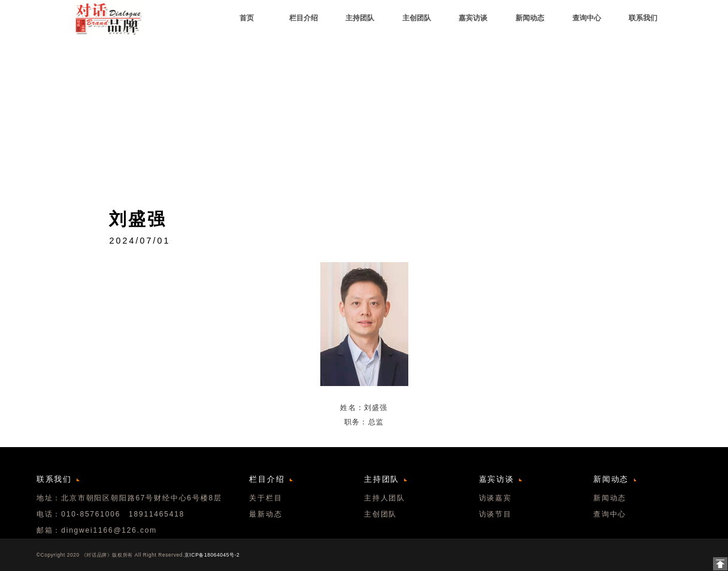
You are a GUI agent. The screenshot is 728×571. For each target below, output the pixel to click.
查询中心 (610, 514)
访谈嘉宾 (495, 498)
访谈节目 (495, 514)
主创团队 (380, 514)
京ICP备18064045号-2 (212, 555)
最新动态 (266, 514)
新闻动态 (610, 498)
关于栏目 (266, 498)
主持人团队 (385, 498)
